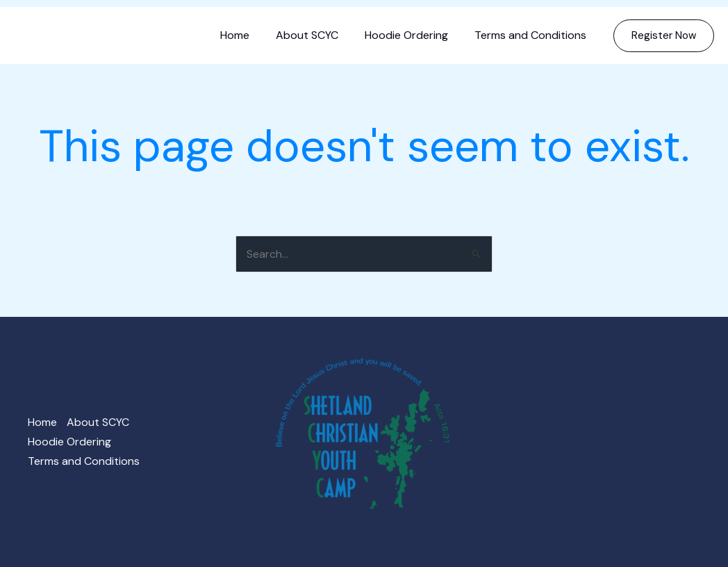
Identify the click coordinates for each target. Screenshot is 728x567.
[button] (664, 36)
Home (249, 35)
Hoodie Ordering (413, 35)
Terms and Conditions (532, 35)
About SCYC (317, 35)
